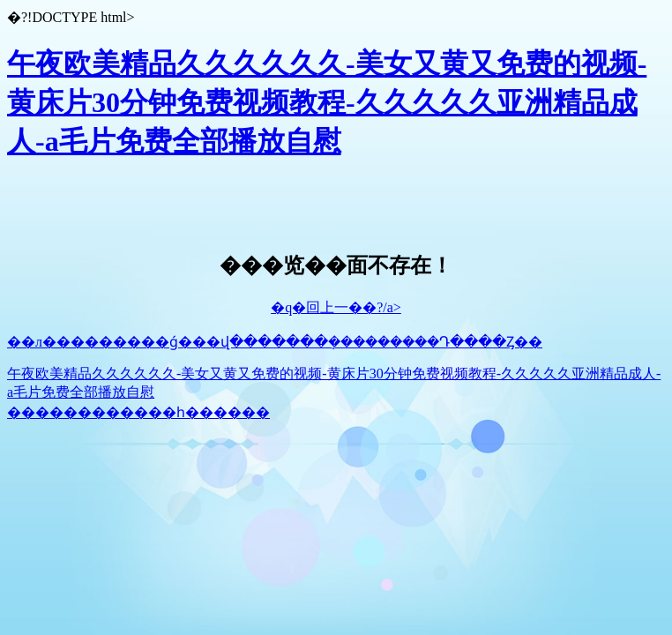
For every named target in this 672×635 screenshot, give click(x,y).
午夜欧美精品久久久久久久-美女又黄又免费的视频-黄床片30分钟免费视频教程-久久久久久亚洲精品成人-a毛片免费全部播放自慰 (327, 102)
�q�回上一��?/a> (336, 307)
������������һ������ (138, 412)
